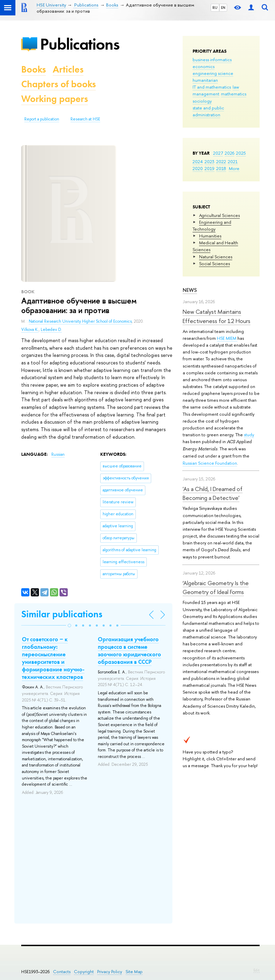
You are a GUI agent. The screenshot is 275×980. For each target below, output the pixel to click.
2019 (209, 168)
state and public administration (208, 111)
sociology (202, 101)
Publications (80, 44)
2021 (233, 162)
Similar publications (62, 614)
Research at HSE (85, 119)
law (236, 87)
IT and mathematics (212, 87)
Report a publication (42, 119)
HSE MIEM (227, 338)
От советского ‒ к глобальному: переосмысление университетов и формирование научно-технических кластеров (53, 658)
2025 (241, 153)
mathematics (234, 94)
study (249, 435)
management (206, 94)
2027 (218, 153)
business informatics (212, 60)
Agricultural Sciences (219, 215)
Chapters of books (58, 84)
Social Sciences (214, 263)
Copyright (84, 972)
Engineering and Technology (212, 225)
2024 (198, 162)
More (234, 168)
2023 (209, 162)
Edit (257, 970)
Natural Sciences (216, 257)
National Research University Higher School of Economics (80, 321)
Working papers (55, 99)
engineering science (213, 73)
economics (204, 66)
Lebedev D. (51, 330)
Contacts (62, 972)
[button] (69, 626)
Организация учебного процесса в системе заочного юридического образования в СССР (129, 650)
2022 (221, 162)
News (190, 290)
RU (215, 8)
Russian (58, 454)
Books (34, 69)
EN (223, 8)
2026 (230, 153)
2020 (198, 168)
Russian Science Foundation (210, 463)
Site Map (134, 972)
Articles (68, 69)
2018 (221, 168)
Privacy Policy (110, 972)
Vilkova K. (30, 330)
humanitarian (205, 80)
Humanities (210, 236)
